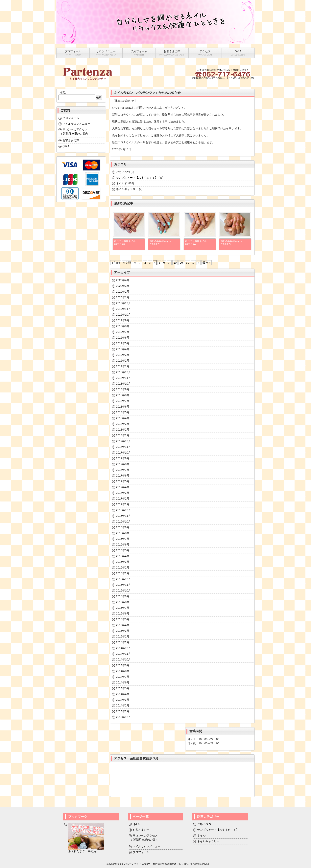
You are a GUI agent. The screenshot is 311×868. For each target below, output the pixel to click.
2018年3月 (123, 424)
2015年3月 (123, 631)
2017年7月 (123, 470)
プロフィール (71, 118)
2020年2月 (123, 292)
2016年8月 (123, 533)
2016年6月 (123, 545)
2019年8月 (123, 326)
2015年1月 (123, 642)
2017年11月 (123, 447)
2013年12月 (123, 717)
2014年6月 (123, 683)
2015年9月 (123, 596)
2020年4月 (123, 280)
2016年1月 (123, 573)
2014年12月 (123, 648)
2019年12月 (123, 303)
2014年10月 (123, 660)
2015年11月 (123, 585)
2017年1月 (123, 504)
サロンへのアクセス (75, 130)
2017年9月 (123, 458)
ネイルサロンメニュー (76, 124)
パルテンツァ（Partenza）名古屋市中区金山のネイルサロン (156, 864)
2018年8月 (123, 395)
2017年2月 (123, 499)
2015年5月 (123, 619)
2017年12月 (123, 441)
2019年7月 (123, 332)
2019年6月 (123, 338)
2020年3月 (123, 286)
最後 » (206, 263)
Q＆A (66, 146)
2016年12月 (123, 510)
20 (181, 263)
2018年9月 (123, 389)
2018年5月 (123, 412)
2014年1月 (123, 711)
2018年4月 (123, 418)
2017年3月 (123, 493)
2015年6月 (123, 614)
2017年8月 (123, 464)
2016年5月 (123, 550)
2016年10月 (123, 522)
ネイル (120, 184)
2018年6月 (123, 407)
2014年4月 (123, 694)
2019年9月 (123, 321)
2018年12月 (123, 372)
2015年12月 (123, 579)
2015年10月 (123, 591)
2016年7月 (123, 539)
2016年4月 (123, 556)
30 (188, 263)
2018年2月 (123, 430)
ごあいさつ (123, 172)
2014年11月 (123, 654)
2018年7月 (123, 401)
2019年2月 (123, 361)
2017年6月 (123, 476)
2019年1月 (123, 367)
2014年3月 (123, 700)
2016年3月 (123, 562)
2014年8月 (123, 671)
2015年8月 (123, 602)
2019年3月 (123, 355)
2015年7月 (123, 608)
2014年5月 (123, 688)
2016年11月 (123, 516)
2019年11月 (123, 309)
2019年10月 (123, 315)
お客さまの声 (71, 141)
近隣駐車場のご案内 (76, 134)
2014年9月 (123, 665)
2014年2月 (123, 706)
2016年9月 (123, 527)
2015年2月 (123, 637)
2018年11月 (123, 378)
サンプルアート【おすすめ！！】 (137, 178)
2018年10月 (123, 384)
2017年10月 (123, 453)
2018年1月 (123, 435)
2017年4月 (123, 487)
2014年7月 (123, 677)
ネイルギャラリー (127, 189)
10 (175, 263)
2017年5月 (123, 481)
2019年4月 (123, 349)
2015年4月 (123, 625)
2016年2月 (123, 568)
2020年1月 (123, 298)
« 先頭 (127, 263)
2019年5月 (123, 344)
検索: (63, 93)
